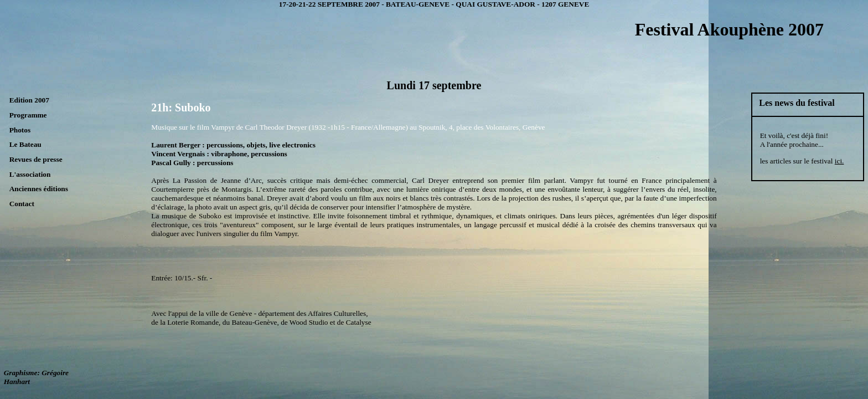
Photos (20, 130)
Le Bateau (25, 144)
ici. (839, 161)
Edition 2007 (29, 100)
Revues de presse (36, 159)
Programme (28, 115)
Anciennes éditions (39, 189)
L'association (30, 174)
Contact (22, 204)
